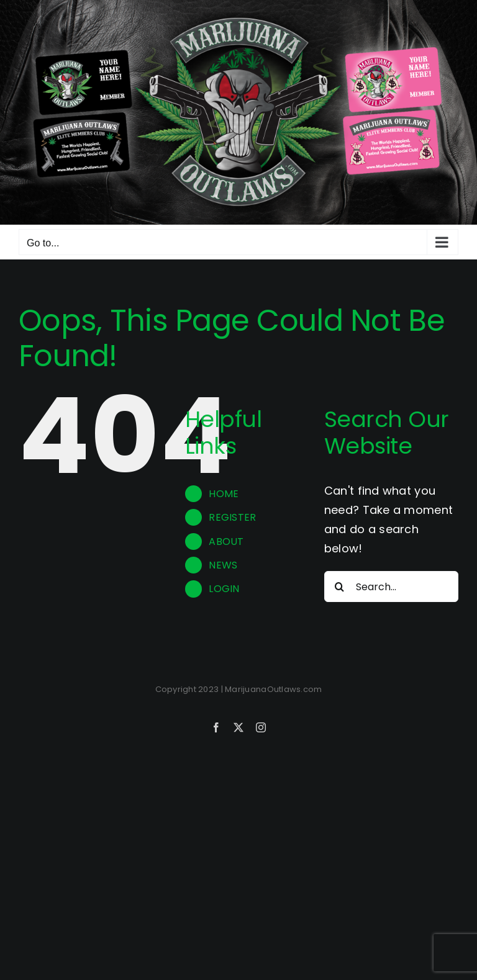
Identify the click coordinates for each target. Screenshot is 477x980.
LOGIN (224, 589)
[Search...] (391, 587)
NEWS (223, 565)
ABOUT (226, 542)
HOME (224, 494)
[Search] (340, 587)
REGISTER (232, 517)
